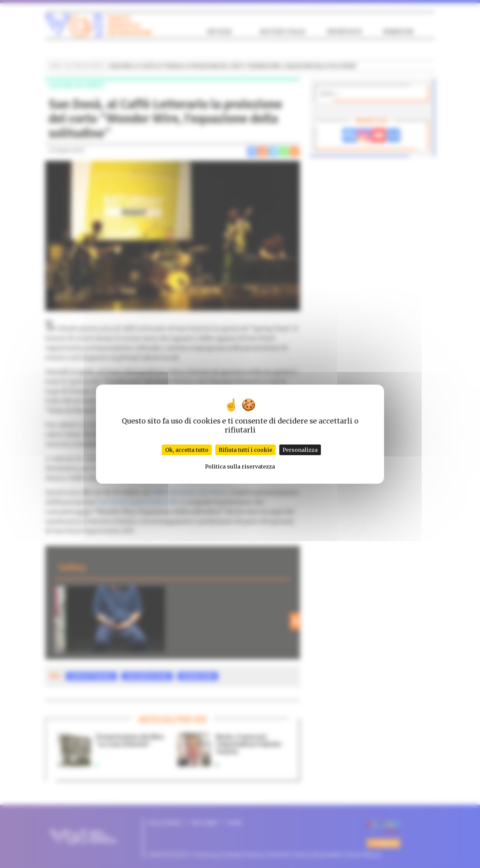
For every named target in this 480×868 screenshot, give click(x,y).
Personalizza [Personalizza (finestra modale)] (300, 450)
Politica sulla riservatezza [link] (240, 466)
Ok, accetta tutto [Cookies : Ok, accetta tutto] (187, 450)
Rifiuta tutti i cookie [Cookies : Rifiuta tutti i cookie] (245, 450)
